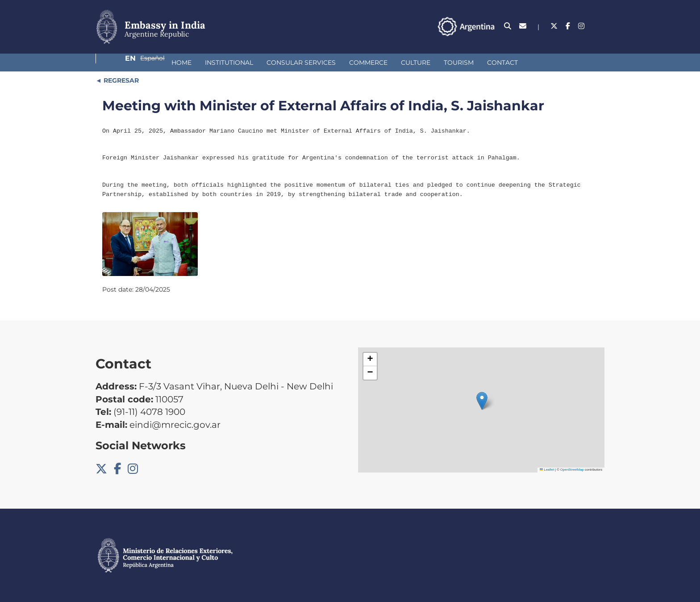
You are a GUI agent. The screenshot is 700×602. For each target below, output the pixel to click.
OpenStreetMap (572, 470)
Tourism (396, 63)
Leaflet (547, 470)
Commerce (306, 63)
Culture (353, 63)
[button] (482, 401)
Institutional (167, 63)
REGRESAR (120, 80)
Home (119, 63)
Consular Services (239, 63)
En (561, 26)
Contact (440, 63)
